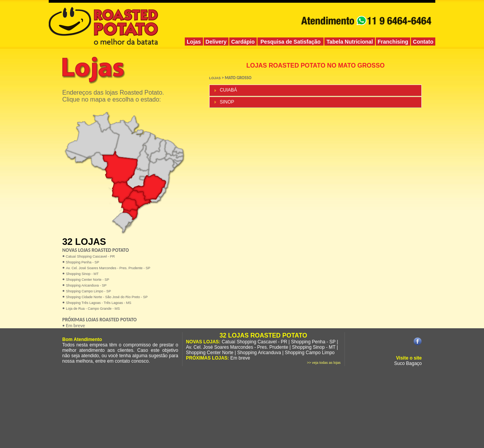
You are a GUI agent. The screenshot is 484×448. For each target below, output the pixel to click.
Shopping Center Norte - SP (87, 280)
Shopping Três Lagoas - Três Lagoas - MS (98, 303)
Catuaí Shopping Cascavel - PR (90, 256)
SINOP (227, 102)
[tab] (315, 90)
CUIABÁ (228, 90)
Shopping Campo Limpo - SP (88, 291)
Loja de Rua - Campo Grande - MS (93, 309)
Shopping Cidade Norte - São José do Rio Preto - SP (107, 297)
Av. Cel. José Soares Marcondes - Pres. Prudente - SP (108, 268)
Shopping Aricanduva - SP (86, 285)
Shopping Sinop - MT (82, 274)
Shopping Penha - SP (82, 262)
